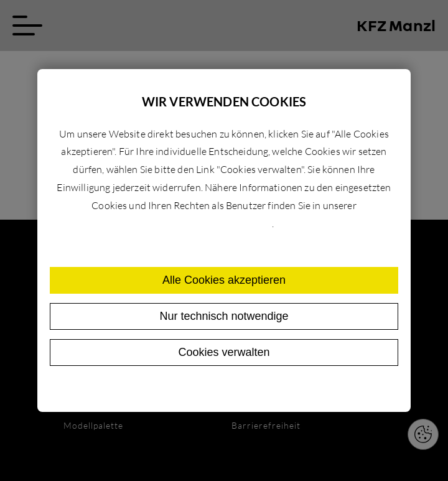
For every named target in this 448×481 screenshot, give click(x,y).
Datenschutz (198, 390)
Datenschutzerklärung (223, 223)
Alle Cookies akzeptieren (224, 280)
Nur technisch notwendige (224, 316)
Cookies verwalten (224, 352)
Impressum (254, 390)
